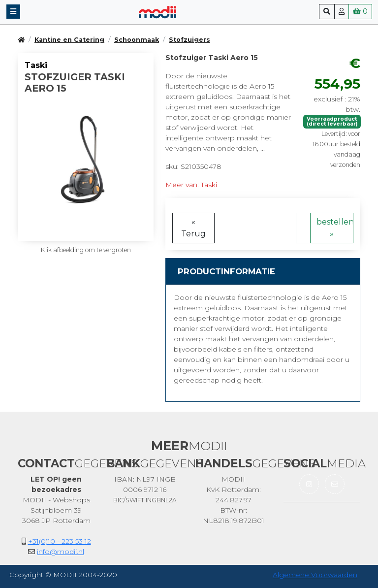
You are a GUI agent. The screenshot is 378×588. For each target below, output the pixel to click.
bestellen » (335, 228)
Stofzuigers (189, 40)
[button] (13, 12)
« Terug (193, 228)
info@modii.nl (61, 552)
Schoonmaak (137, 40)
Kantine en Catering (69, 40)
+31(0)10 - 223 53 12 (60, 541)
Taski (36, 65)
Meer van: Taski (191, 185)
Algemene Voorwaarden (315, 575)
